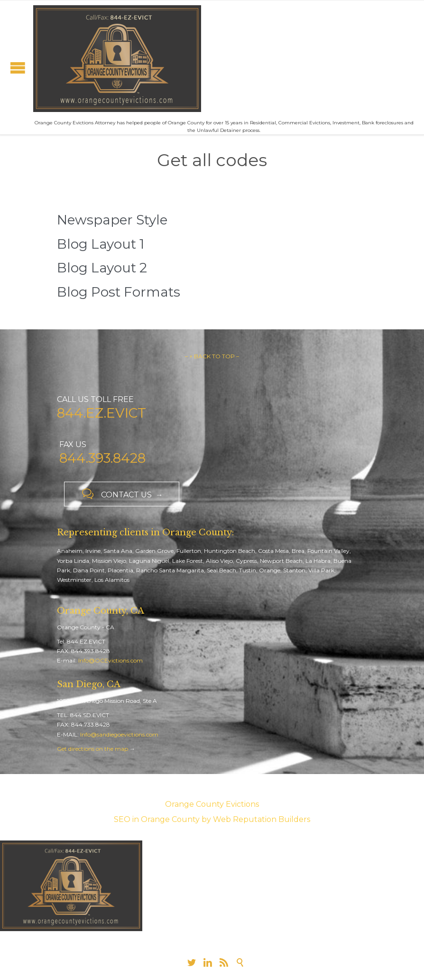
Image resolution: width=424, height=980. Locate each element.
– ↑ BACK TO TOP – (212, 356)
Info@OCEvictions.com (111, 660)
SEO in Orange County (157, 819)
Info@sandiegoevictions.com (119, 734)
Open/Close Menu (18, 68)
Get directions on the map (92, 749)
